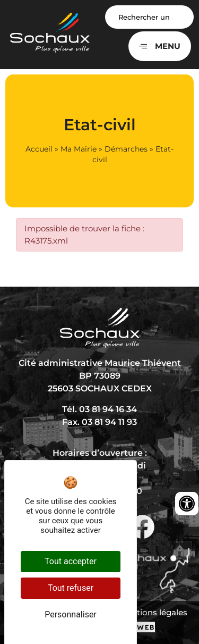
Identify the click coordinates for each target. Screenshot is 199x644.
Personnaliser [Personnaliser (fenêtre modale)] (71, 614)
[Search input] (150, 17)
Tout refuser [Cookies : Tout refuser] (71, 588)
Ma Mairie (79, 149)
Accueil (39, 149)
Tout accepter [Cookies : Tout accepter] (71, 561)
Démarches (126, 149)
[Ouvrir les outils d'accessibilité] (187, 504)
